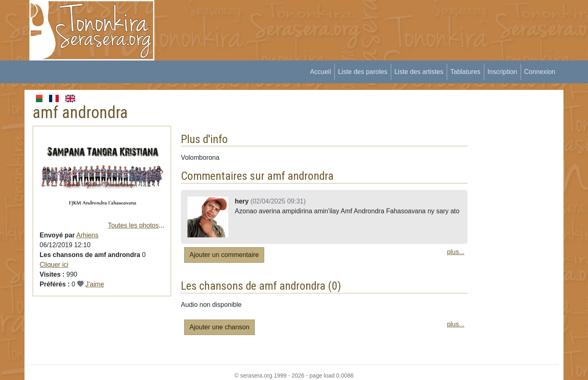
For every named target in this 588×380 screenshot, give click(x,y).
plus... (456, 252)
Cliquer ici (54, 265)
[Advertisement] (313, 18)
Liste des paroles (363, 72)
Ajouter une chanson (219, 327)
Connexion (540, 72)
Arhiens (87, 235)
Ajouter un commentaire (224, 255)
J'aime (95, 284)
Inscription (502, 72)
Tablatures (465, 72)
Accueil (321, 72)
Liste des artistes (419, 72)
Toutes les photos (133, 225)
